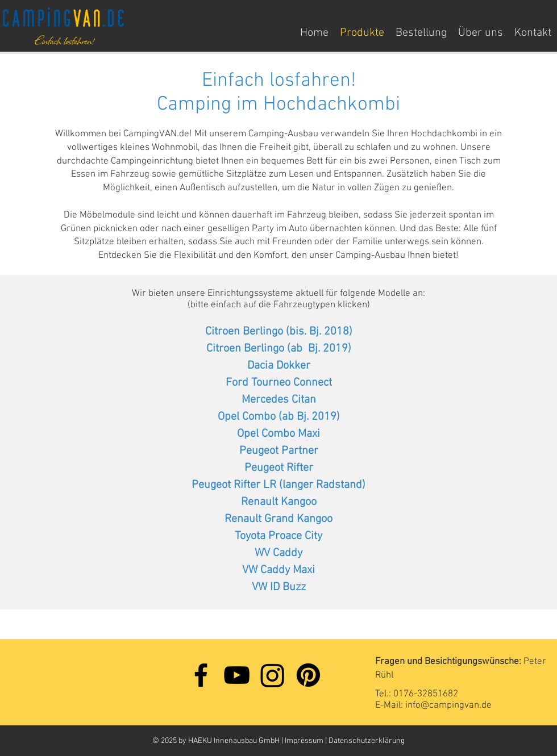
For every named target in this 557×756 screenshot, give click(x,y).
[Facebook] (201, 675)
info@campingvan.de (448, 705)
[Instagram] (273, 675)
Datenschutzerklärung (367, 741)
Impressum (305, 741)
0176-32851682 (426, 694)
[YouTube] (237, 675)
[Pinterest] (308, 675)
